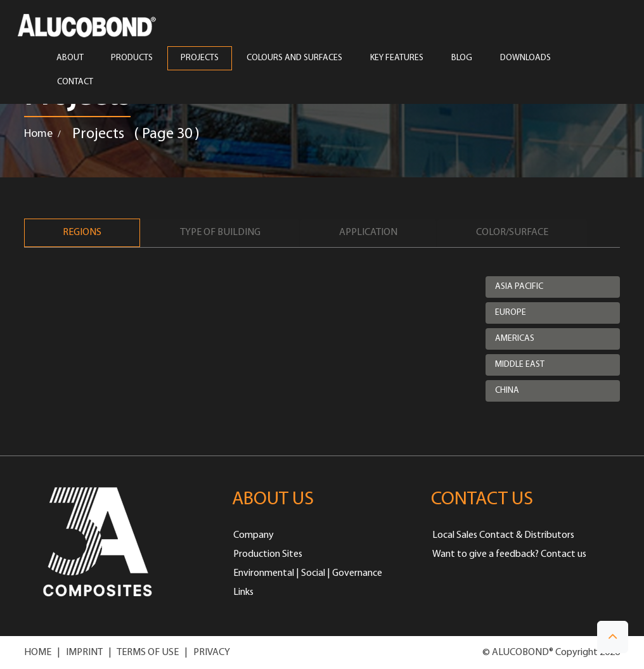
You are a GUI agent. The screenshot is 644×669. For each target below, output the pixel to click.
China (507, 391)
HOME (38, 653)
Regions (82, 233)
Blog (462, 58)
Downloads (525, 58)
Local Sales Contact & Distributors (503, 535)
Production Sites (268, 554)
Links (243, 592)
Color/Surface (512, 233)
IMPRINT (84, 653)
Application (368, 233)
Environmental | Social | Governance (308, 573)
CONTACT (75, 82)
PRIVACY (212, 653)
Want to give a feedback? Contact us (509, 554)
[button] (613, 637)
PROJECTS (200, 58)
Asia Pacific (519, 287)
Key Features (397, 58)
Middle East (520, 365)
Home (38, 134)
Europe (511, 313)
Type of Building (220, 233)
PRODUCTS (132, 58)
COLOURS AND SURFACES (294, 58)
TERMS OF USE (148, 653)
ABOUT (70, 58)
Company (254, 535)
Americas (515, 339)
